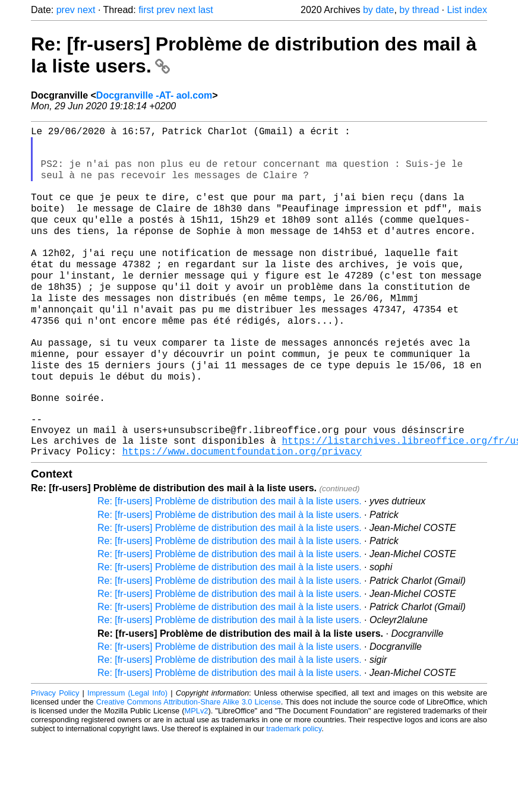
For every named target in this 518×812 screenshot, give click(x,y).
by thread (419, 10)
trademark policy (294, 790)
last (206, 10)
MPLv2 (197, 772)
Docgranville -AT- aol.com (154, 95)
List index (467, 10)
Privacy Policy (55, 754)
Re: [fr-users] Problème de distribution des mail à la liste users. (230, 562)
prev (66, 10)
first (146, 10)
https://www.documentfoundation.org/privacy (242, 512)
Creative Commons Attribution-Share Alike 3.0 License (189, 763)
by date (378, 10)
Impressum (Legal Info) (127, 754)
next (86, 10)
